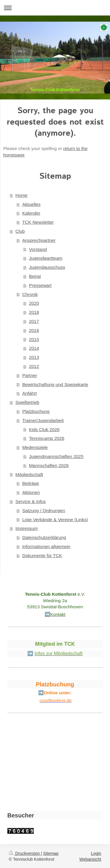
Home (22, 195)
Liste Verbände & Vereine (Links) (55, 520)
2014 (34, 348)
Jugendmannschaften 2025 (56, 456)
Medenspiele (35, 447)
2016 (34, 330)
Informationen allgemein (46, 546)
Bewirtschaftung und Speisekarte (55, 384)
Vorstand (38, 249)
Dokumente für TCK (42, 556)
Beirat (35, 276)
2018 (34, 312)
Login (96, 853)
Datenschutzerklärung (44, 537)
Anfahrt (30, 393)
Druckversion (25, 853)
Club (20, 231)
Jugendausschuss (47, 267)
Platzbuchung (36, 411)
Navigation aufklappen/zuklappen (55, 8)
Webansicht (90, 859)
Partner (30, 375)
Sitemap (51, 853)
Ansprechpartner (39, 240)
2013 (34, 357)
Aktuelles (31, 204)
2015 (34, 339)
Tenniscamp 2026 (47, 438)
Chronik (30, 294)
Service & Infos (31, 501)
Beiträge (31, 483)
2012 (34, 366)
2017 (34, 321)
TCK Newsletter (38, 222)
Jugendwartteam (46, 258)
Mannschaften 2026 (49, 465)
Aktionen (31, 492)
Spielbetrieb (27, 402)
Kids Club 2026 (44, 429)
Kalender (31, 213)
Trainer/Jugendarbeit (43, 420)
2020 (34, 303)
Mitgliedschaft (29, 475)
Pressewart (40, 285)
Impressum (27, 528)
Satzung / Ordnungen (44, 510)
